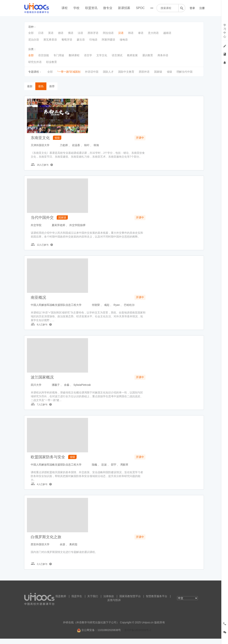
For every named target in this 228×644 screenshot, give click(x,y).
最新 (30, 86)
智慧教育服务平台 (157, 602)
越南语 (167, 33)
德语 (61, 33)
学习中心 (225, 31)
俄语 (71, 33)
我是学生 (77, 602)
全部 (31, 33)
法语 (80, 33)
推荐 (52, 86)
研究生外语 (35, 62)
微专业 (108, 8)
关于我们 (93, 602)
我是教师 (61, 602)
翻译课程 (74, 55)
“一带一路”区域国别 (69, 72)
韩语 (131, 33)
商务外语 (163, 55)
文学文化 (102, 55)
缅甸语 (124, 40)
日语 (41, 33)
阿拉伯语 (108, 33)
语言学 (88, 55)
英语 (51, 33)
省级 (169, 72)
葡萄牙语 (67, 40)
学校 (76, 8)
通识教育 (148, 55)
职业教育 (52, 62)
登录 (192, 8)
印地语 (93, 40)
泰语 (141, 33)
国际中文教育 (126, 72)
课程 (65, 8)
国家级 (158, 72)
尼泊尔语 (34, 40)
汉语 (121, 33)
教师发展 (132, 55)
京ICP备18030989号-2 (138, 635)
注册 (202, 8)
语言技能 (44, 55)
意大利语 (153, 33)
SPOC (140, 8)
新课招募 (124, 8)
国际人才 (108, 72)
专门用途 (59, 55)
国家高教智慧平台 (130, 602)
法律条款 (109, 602)
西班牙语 (93, 33)
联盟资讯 (91, 8)
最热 (41, 86)
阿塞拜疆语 (108, 40)
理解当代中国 (184, 72)
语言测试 (117, 55)
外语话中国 (92, 72)
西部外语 (144, 72)
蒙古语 (81, 40)
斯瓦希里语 (50, 40)
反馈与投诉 (114, 605)
